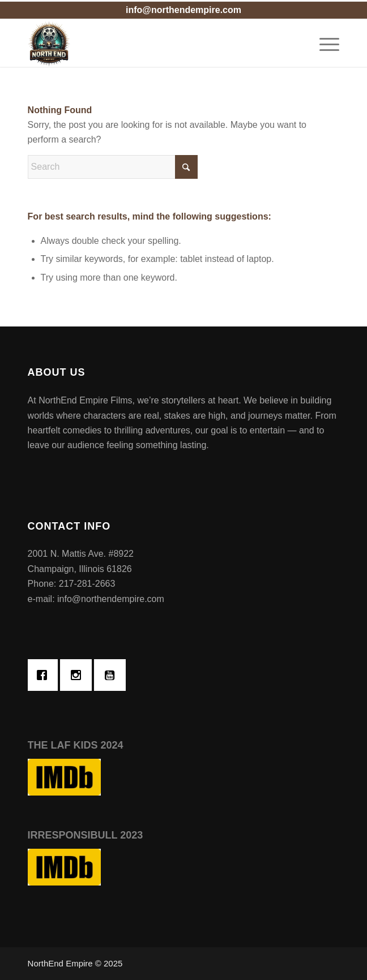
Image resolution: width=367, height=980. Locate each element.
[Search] (113, 167)
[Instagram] (79, 675)
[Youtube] (113, 675)
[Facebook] (45, 675)
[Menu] (324, 44)
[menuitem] (324, 44)
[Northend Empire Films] (153, 44)
